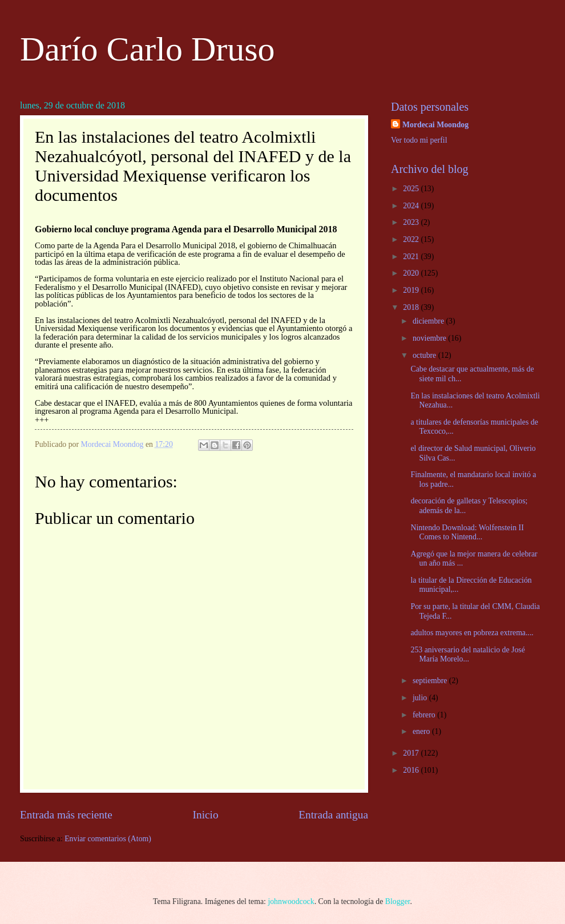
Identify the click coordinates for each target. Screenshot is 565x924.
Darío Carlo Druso (148, 49)
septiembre (431, 681)
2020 (412, 273)
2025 (412, 189)
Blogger (398, 901)
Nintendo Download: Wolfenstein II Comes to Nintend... (467, 532)
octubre (425, 355)
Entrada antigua (333, 815)
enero (422, 731)
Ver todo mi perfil (419, 140)
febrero (425, 715)
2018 (412, 307)
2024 (412, 206)
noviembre (430, 338)
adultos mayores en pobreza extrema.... (472, 633)
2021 (412, 257)
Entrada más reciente (66, 815)
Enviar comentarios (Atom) (108, 839)
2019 (412, 290)
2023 (412, 222)
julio (421, 698)
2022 (412, 239)
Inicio (206, 815)
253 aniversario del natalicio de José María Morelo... (467, 655)
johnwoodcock (291, 901)
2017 (412, 753)
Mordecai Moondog (435, 125)
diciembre (429, 321)
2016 (412, 770)
